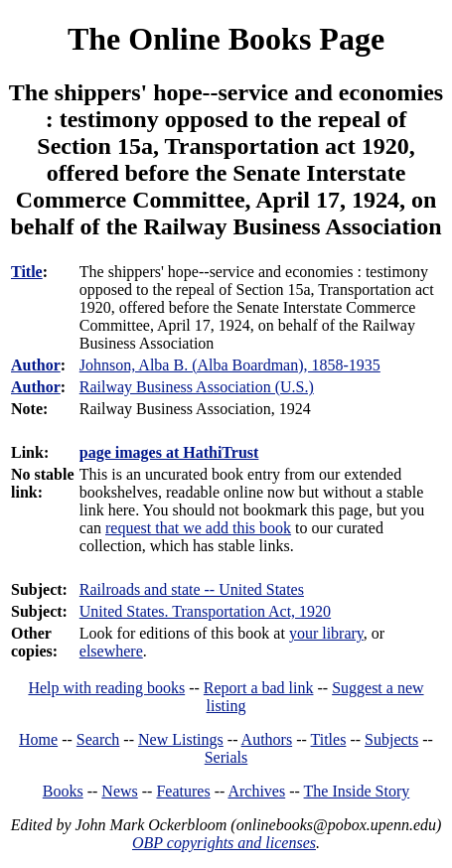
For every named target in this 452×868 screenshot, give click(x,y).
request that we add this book (198, 528)
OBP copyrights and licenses (224, 843)
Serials (226, 757)
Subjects (391, 739)
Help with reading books (106, 688)
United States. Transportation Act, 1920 (205, 611)
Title (27, 272)
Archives (256, 791)
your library (326, 633)
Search (98, 739)
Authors (267, 739)
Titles (329, 739)
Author (36, 365)
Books (63, 791)
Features (183, 791)
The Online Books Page (226, 39)
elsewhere (111, 651)
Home (38, 739)
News (119, 791)
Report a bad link (259, 688)
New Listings (181, 739)
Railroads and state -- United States (192, 589)
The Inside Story (357, 791)
